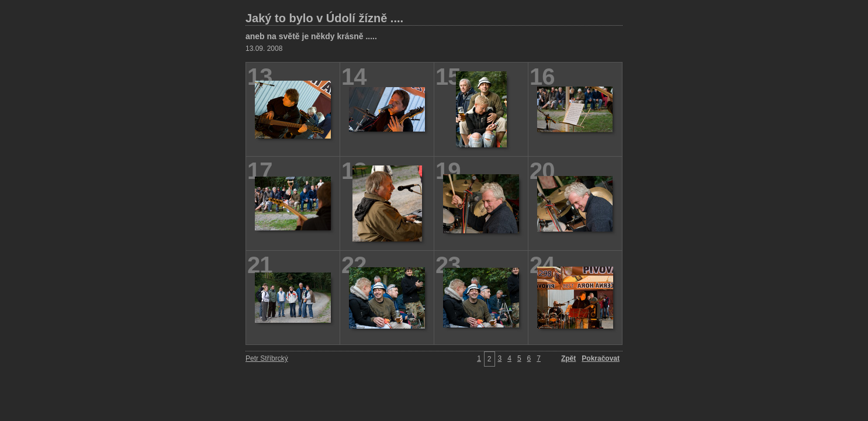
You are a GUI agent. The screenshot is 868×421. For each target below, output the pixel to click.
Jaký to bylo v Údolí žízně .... (324, 18)
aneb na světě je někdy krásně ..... (311, 36)
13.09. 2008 (264, 49)
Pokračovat (601, 358)
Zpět (568, 358)
